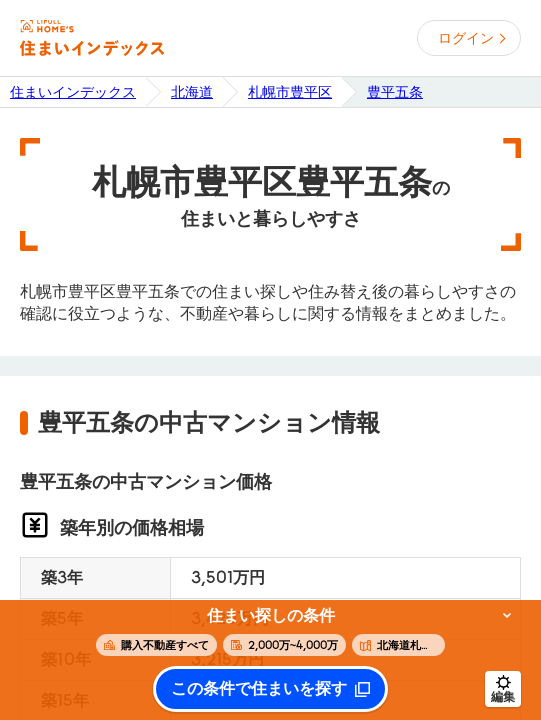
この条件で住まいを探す (259, 689)
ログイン (466, 38)
